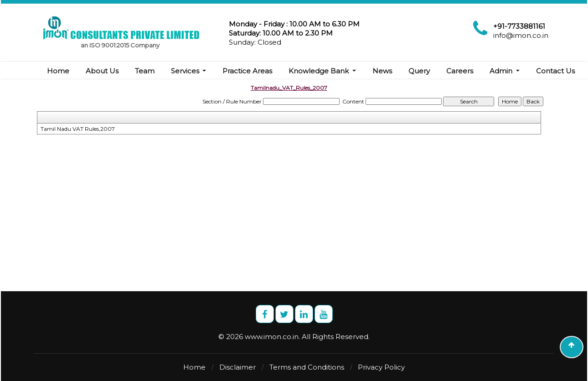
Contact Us (555, 71)
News (383, 71)
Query (420, 71)
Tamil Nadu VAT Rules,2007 (78, 129)
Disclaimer (237, 367)
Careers (460, 71)
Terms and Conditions (307, 367)
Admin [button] (502, 71)
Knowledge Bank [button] (320, 71)
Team (145, 71)
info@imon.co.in (521, 35)
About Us (102, 71)
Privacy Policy (381, 367)
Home (58, 71)
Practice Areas (248, 71)
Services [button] (186, 71)
